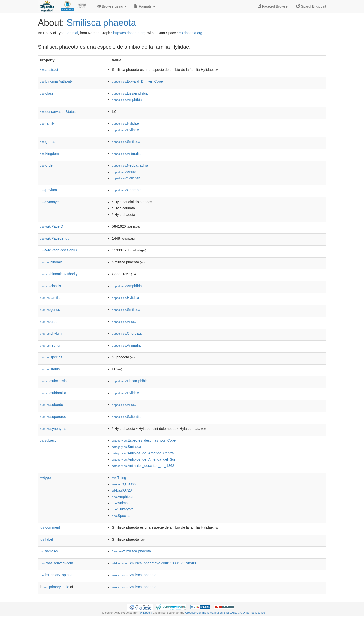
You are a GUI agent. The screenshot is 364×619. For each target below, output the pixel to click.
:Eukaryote (123, 509)
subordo (52, 405)
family (47, 123)
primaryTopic (56, 587)
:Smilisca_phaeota (134, 575)
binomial (52, 262)
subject (48, 440)
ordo (49, 322)
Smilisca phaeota (101, 23)
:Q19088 (124, 484)
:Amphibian (123, 497)
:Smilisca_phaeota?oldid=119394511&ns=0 (154, 563)
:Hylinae (125, 130)
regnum (51, 345)
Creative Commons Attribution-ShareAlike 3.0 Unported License (225, 613)
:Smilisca (126, 142)
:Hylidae (125, 123)
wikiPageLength (55, 238)
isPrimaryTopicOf (56, 575)
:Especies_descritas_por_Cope (144, 440)
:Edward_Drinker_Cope (137, 81)
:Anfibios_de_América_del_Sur (144, 459)
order (47, 165)
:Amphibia (127, 100)
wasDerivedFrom (56, 563)
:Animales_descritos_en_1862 (143, 466)
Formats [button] (145, 6)
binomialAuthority (56, 81)
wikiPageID (52, 226)
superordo (53, 417)
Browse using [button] (112, 6)
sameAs (49, 551)
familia (50, 298)
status (50, 369)
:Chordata (127, 190)
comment (50, 527)
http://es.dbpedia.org (129, 33)
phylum (48, 190)
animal (73, 33)
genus (48, 142)
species (51, 357)
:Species (121, 516)
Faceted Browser (273, 6)
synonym (50, 202)
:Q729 (122, 490)
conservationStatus (58, 112)
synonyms (53, 429)
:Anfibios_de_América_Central (143, 453)
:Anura (124, 172)
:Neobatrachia (130, 165)
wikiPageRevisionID (58, 250)
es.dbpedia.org (191, 33)
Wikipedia (146, 613)
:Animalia (126, 154)
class (47, 93)
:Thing (119, 478)
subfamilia (53, 393)
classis (50, 286)
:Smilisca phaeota (131, 551)
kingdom (49, 154)
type (45, 478)
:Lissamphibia (130, 93)
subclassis (53, 381)
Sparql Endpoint (311, 6)
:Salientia (126, 178)
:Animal (120, 503)
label (46, 539)
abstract (49, 70)
